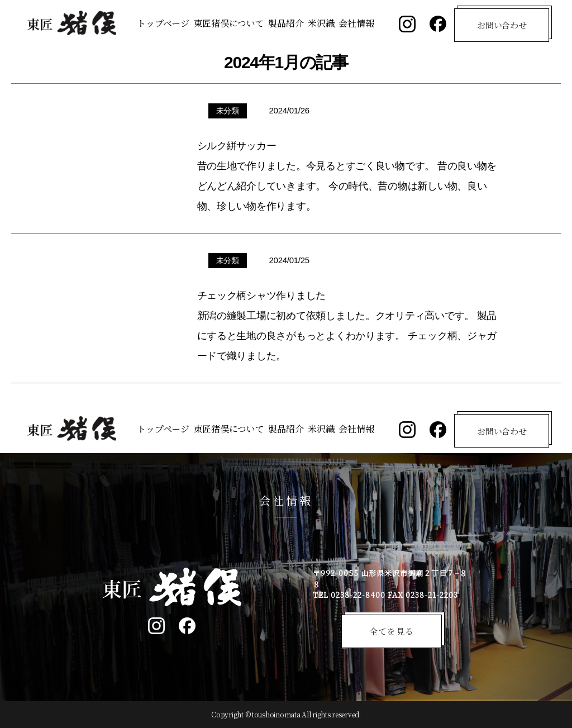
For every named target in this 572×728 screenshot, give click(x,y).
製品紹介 (286, 23)
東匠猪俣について (229, 23)
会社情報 (356, 23)
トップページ (163, 23)
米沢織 (321, 23)
